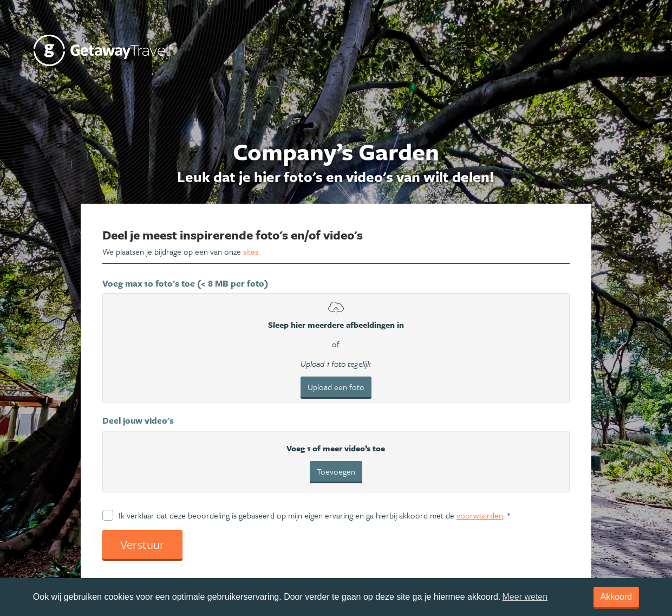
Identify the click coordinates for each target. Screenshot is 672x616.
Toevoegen (336, 471)
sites (251, 251)
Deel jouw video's (138, 420)
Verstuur (142, 544)
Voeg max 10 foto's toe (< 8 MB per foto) (185, 283)
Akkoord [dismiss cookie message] (616, 597)
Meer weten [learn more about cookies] (525, 597)
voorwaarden (480, 515)
